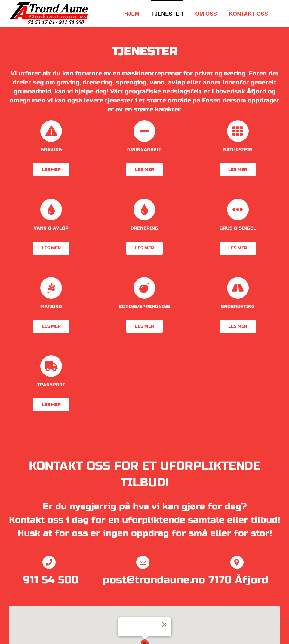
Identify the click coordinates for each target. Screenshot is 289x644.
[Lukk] (164, 624)
